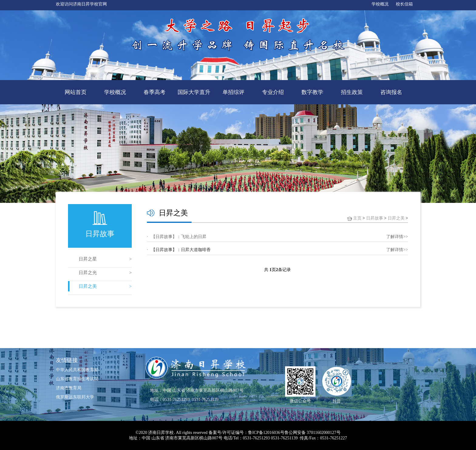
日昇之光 (88, 273)
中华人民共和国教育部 (77, 370)
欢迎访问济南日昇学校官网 (81, 4)
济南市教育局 (69, 388)
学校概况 (380, 4)
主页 (357, 218)
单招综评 (233, 92)
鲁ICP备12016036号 (266, 433)
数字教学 (312, 92)
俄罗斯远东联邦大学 (75, 397)
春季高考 (155, 92)
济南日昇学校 (161, 433)
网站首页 (76, 92)
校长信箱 (404, 4)
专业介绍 (273, 92)
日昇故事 (375, 218)
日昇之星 (88, 259)
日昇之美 (88, 286)
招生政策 (352, 92)
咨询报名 (391, 92)
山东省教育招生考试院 (77, 379)
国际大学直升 (194, 92)
